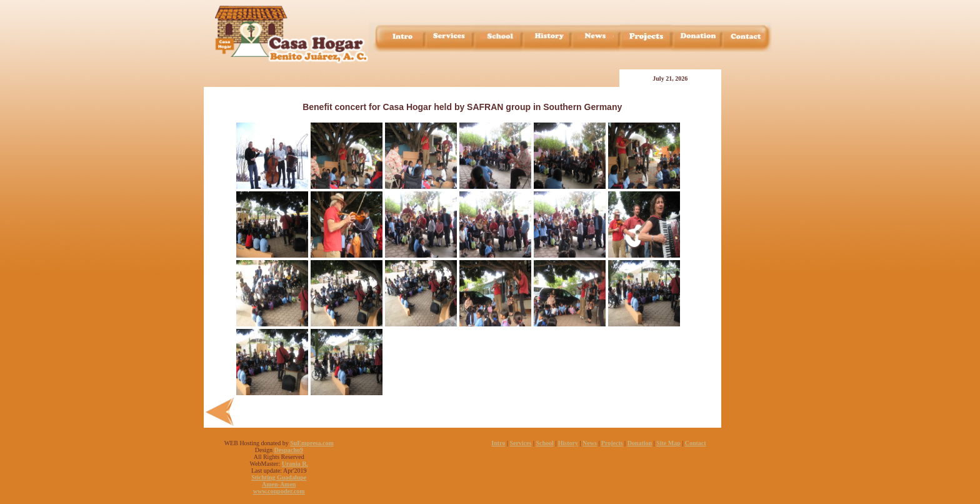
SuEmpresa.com (312, 443)
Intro (498, 443)
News (590, 443)
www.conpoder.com (279, 491)
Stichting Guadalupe (279, 477)
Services (520, 443)
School (544, 443)
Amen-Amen (279, 484)
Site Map (668, 443)
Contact (696, 443)
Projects (612, 443)
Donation (640, 443)
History (568, 443)
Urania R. (295, 464)
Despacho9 (289, 450)
